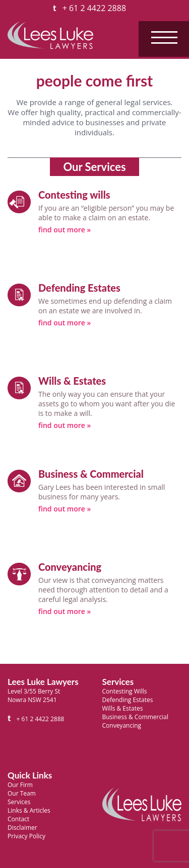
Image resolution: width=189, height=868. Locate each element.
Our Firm (20, 785)
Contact (18, 819)
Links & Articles (29, 810)
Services (19, 802)
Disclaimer (22, 828)
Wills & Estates (123, 708)
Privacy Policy (26, 836)
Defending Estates (128, 700)
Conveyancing (122, 725)
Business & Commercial (135, 717)
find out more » (65, 230)
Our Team (22, 793)
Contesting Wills (125, 691)
